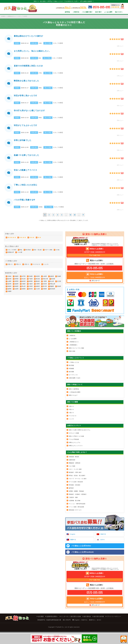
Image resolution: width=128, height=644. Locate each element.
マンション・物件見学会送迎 (77, 506)
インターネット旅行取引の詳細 (42, 628)
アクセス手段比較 (74, 441)
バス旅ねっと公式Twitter (81, 548)
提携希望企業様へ (22, 628)
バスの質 (20, 254)
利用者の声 (11, 254)
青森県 (17, 278)
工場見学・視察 (73, 500)
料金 (21, 252)
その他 (57, 252)
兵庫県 (38, 286)
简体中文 (103, 536)
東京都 (38, 281)
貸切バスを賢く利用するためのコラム (80, 432)
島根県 (17, 288)
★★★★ (23, 239)
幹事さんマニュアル (75, 445)
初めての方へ (119, 12)
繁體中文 (73, 542)
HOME (3, 16)
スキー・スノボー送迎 (75, 471)
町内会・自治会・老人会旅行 (77, 478)
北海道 (9, 278)
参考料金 (67, 12)
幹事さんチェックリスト (76, 448)
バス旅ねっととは (74, 364)
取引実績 (28, 252)
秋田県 (38, 278)
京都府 (24, 286)
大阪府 (31, 286)
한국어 (103, 542)
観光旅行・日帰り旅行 (75, 474)
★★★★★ (12, 239)
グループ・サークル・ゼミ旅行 (78, 481)
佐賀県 (17, 291)
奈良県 (45, 286)
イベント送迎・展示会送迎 (76, 509)
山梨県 (9, 283)
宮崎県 (45, 291)
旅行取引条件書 (72, 628)
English (73, 536)
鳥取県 (9, 288)
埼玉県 (24, 281)
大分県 (38, 291)
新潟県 (53, 281)
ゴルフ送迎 (72, 468)
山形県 (45, 278)
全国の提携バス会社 (75, 380)
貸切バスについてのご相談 (76, 350)
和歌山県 (53, 286)
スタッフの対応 (12, 252)
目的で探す (98, 12)
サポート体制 (49, 252)
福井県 (9, 286)
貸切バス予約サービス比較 (76, 438)
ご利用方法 (76, 12)
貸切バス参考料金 (74, 391)
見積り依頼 (72, 353)
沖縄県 (9, 293)
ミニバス (46, 266)
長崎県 (24, 291)
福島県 (52, 278)
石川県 (59, 283)
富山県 (52, 283)
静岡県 (31, 283)
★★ (39, 239)
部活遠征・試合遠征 (75, 487)
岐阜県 (24, 283)
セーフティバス (73, 377)
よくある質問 (108, 12)
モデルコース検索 (74, 435)
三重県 (45, 283)
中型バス (18, 266)
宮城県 (31, 278)
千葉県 (31, 281)
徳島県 (38, 288)
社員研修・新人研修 (75, 503)
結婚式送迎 (72, 462)
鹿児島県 (53, 291)
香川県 (45, 288)
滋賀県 (17, 286)
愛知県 (38, 283)
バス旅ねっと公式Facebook (83, 554)
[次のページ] (84, 217)
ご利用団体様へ (73, 347)
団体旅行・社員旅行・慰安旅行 (78, 496)
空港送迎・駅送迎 (74, 459)
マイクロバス (36, 266)
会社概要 (10, 628)
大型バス (10, 266)
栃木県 (9, 281)
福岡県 (9, 291)
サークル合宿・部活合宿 (76, 484)
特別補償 (71, 371)
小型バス (27, 266)
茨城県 (59, 278)
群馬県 (17, 281)
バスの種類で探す (87, 12)
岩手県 (24, 278)
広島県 (31, 288)
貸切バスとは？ (73, 397)
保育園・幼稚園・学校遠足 (76, 493)
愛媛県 (52, 288)
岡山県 (24, 288)
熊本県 (31, 291)
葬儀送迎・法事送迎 (75, 465)
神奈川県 (45, 281)
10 (71, 217)
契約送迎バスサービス (75, 512)
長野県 (17, 283)
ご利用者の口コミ (12, 16)
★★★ (32, 239)
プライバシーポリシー (88, 628)
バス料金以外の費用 (75, 394)
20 (75, 217)
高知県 (59, 288)
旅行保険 (71, 374)
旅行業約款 (60, 628)
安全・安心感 (38, 252)
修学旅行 (71, 490)
